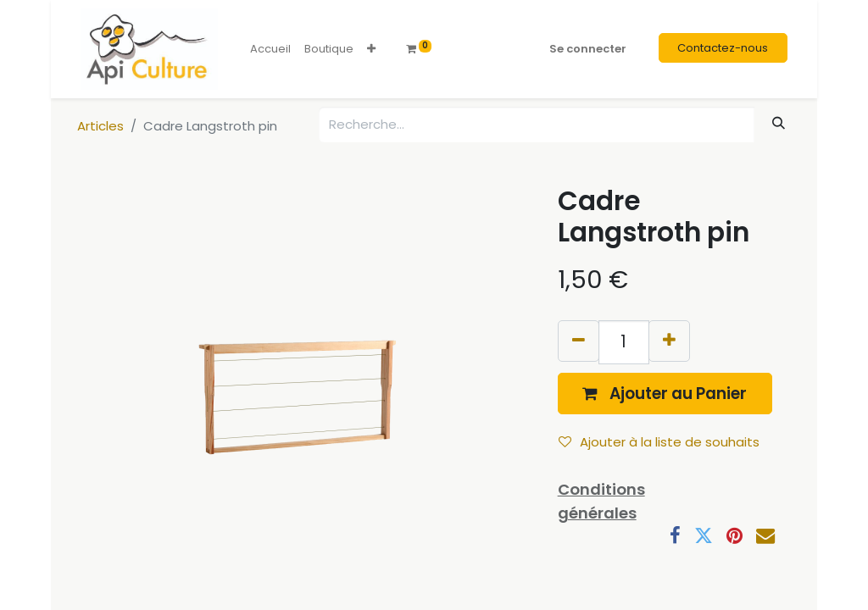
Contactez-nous (723, 48)
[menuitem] (270, 49)
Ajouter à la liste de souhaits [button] (659, 442)
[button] (371, 49)
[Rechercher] (779, 123)
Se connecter (588, 49)
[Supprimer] (579, 341)
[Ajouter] (669, 341)
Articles (100, 126)
